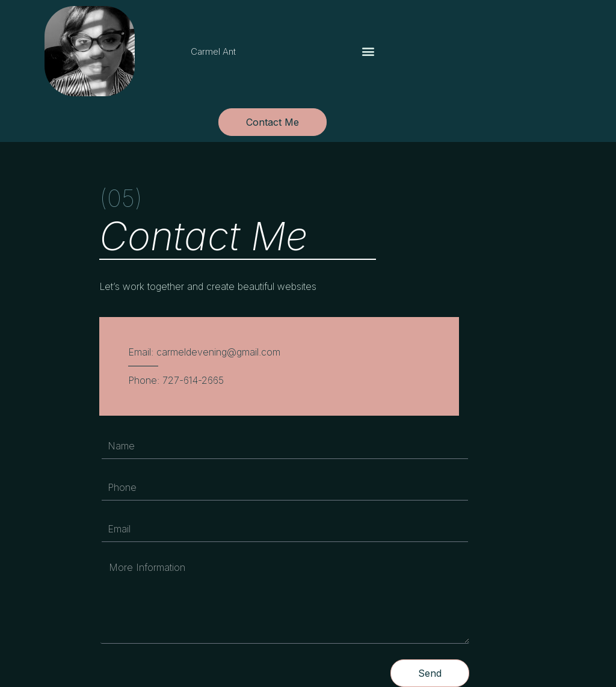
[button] (368, 51)
